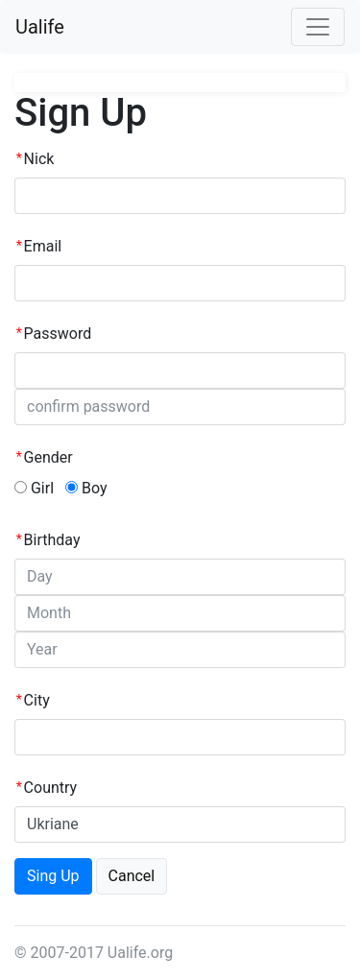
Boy (86, 488)
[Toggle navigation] (318, 27)
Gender (48, 457)
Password (58, 334)
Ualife (40, 27)
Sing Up (53, 876)
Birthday (52, 540)
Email (43, 246)
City (37, 700)
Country (51, 788)
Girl (34, 488)
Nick (39, 159)
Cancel (132, 876)
